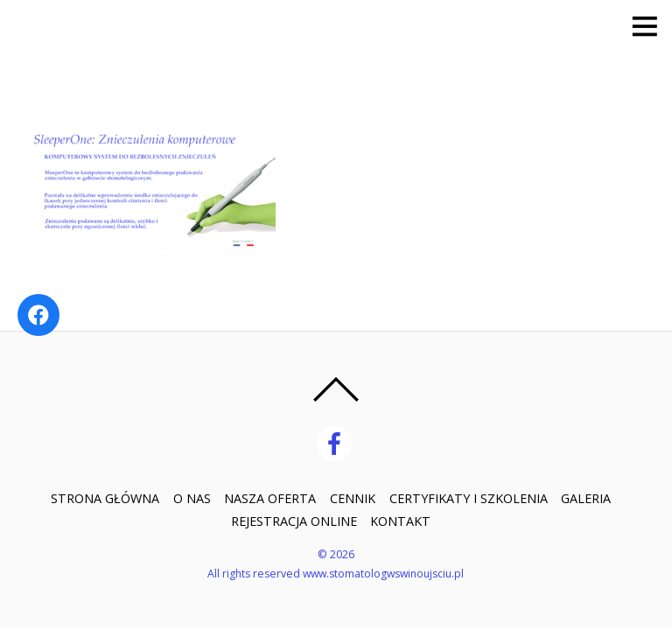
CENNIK (353, 498)
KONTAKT (400, 521)
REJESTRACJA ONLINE (294, 521)
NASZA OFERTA (270, 498)
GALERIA (586, 498)
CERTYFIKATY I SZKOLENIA (469, 498)
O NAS (192, 498)
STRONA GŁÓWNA (105, 498)
